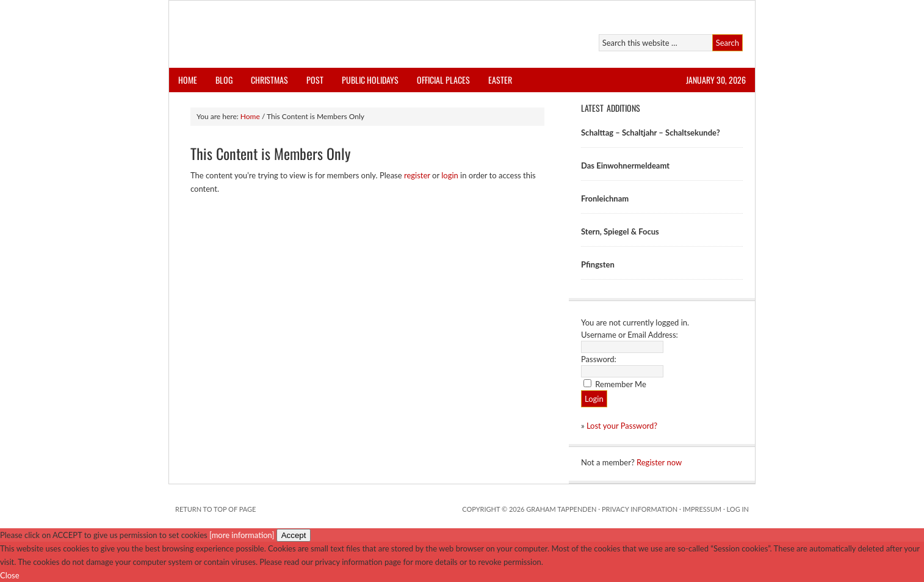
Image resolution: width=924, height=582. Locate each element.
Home (188, 80)
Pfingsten (598, 264)
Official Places (443, 80)
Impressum (702, 509)
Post (315, 80)
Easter (500, 80)
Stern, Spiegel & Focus (620, 231)
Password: (599, 359)
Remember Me (621, 384)
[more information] (242, 535)
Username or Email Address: (630, 335)
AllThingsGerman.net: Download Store (311, 34)
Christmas (269, 80)
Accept (294, 535)
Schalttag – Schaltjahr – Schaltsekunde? (651, 133)
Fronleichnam (605, 198)
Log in (738, 509)
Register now (659, 462)
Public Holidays (370, 80)
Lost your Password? (622, 426)
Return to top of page (215, 509)
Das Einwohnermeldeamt (625, 166)
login (450, 175)
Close (10, 575)
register (417, 175)
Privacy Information (640, 509)
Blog (224, 80)
